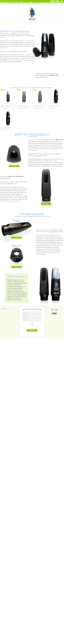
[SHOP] (57, 1)
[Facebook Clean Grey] (52, 310)
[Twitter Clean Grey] (56, 310)
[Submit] (32, 330)
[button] (56, 4)
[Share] (54, 313)
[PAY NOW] (53, 1)
